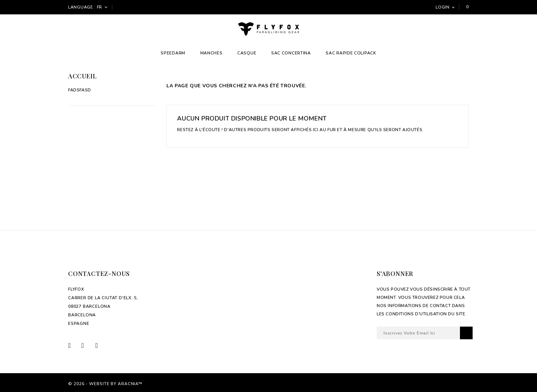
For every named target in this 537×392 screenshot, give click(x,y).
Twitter (88, 345)
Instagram (101, 345)
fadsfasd (80, 90)
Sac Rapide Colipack (351, 53)
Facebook (74, 345)
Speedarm (173, 53)
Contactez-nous (99, 274)
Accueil (82, 76)
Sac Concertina (291, 53)
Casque (247, 53)
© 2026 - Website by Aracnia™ (105, 384)
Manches (211, 53)
